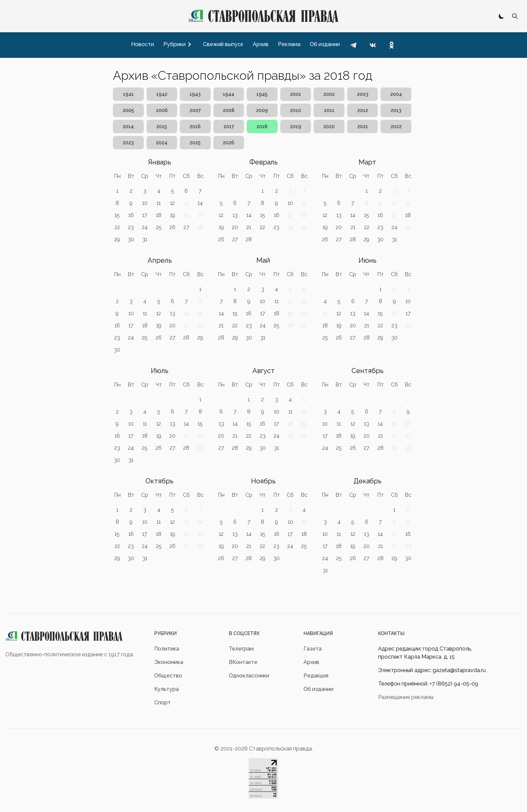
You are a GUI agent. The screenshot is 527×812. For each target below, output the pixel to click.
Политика (167, 649)
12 (172, 203)
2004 (396, 94)
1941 (128, 94)
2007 (195, 110)
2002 (329, 94)
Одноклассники (249, 676)
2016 (195, 126)
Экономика (169, 662)
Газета (313, 649)
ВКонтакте (243, 662)
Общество (168, 676)
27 (186, 227)
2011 (329, 110)
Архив (311, 662)
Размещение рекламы (406, 697)
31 (145, 239)
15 (117, 215)
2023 (128, 143)
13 (235, 215)
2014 (128, 126)
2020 (329, 126)
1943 (195, 94)
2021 (363, 126)
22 (117, 227)
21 (249, 227)
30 (131, 239)
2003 (363, 94)
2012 (363, 110)
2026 (229, 143)
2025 (195, 143)
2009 (262, 110)
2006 (162, 110)
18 (159, 215)
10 (145, 203)
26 (172, 227)
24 (145, 227)
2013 (396, 110)
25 (159, 227)
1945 (262, 94)
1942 (162, 94)
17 (145, 215)
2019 (296, 126)
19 (173, 215)
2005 (128, 110)
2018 (262, 126)
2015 (162, 126)
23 (131, 227)
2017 (229, 126)
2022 (396, 126)
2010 (296, 110)
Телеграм (241, 649)
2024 (162, 143)
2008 (229, 110)
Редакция (316, 676)
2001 (296, 94)
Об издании (318, 689)
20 (235, 227)
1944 (229, 94)
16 (131, 215)
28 (249, 239)
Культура (167, 689)
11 (159, 203)
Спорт (163, 703)
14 (200, 203)
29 (117, 239)
